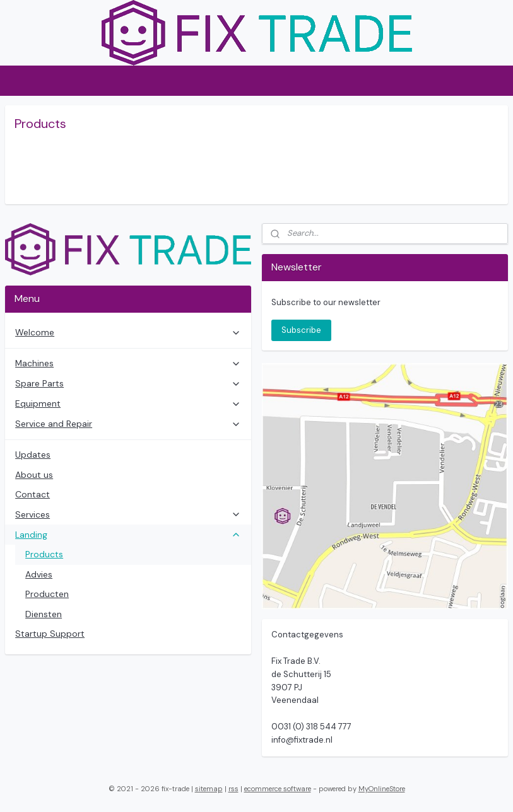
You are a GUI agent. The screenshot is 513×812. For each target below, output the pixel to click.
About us (34, 475)
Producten (47, 594)
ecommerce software (278, 789)
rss (233, 789)
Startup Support (50, 634)
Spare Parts (128, 383)
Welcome (128, 332)
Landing (128, 535)
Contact (32, 494)
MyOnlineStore (382, 789)
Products (44, 554)
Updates (33, 455)
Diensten (44, 614)
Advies (39, 574)
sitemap (209, 789)
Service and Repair (128, 424)
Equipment (128, 403)
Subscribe (301, 330)
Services (128, 514)
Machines (128, 363)
